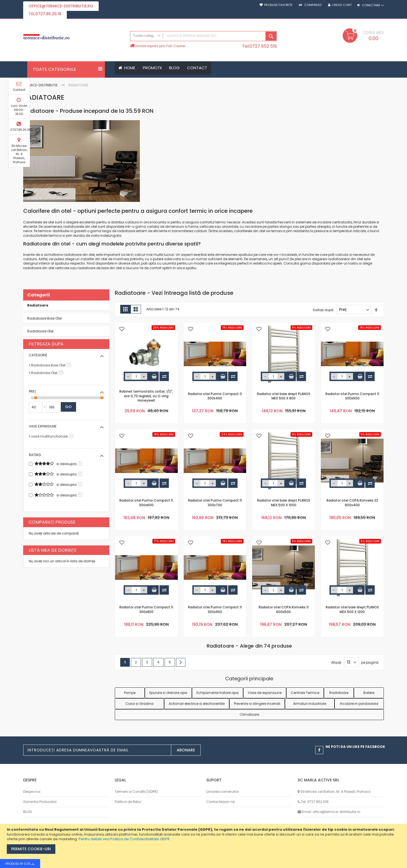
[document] (204, 846)
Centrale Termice (305, 693)
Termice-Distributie (41, 85)
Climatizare (249, 714)
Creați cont (342, 5)
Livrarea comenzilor (223, 792)
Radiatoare (339, 693)
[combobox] (204, 36)
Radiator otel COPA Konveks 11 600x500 (284, 610)
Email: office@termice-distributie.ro (331, 812)
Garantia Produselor (40, 802)
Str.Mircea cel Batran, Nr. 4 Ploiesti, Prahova (398, 153)
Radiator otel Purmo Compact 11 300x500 (352, 396)
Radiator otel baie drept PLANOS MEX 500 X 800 (284, 396)
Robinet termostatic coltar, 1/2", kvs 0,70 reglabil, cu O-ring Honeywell (146, 396)
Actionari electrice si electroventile (197, 704)
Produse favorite (278, 5)
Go (68, 407)
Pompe (130, 693)
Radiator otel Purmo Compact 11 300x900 (215, 610)
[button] (122, 330)
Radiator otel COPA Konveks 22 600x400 (352, 503)
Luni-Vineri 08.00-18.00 (398, 109)
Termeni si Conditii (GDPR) (136, 792)
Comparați (313, 5)
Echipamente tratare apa (218, 693)
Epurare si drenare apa (168, 693)
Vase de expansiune (265, 693)
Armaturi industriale (310, 704)
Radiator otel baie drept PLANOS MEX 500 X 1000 (284, 503)
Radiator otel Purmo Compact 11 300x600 (146, 503)
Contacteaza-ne (221, 802)
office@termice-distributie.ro (61, 6)
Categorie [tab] (38, 355)
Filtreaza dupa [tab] (46, 344)
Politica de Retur (128, 802)
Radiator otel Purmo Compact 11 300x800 (146, 610)
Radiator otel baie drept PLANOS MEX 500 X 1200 (352, 610)
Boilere (369, 693)
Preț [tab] (32, 391)
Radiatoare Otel (40, 331)
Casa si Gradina (139, 704)
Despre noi (32, 792)
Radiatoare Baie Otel (44, 318)
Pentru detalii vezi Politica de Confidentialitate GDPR (124, 839)
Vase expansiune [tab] (43, 426)
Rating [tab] (35, 455)
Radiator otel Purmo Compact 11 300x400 (215, 396)
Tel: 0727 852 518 (315, 802)
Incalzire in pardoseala (359, 704)
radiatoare (126, 231)
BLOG (28, 812)
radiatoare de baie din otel (100, 268)
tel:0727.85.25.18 (45, 14)
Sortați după (323, 310)
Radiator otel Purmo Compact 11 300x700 (215, 503)
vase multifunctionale (53, 436)
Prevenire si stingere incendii (257, 704)
